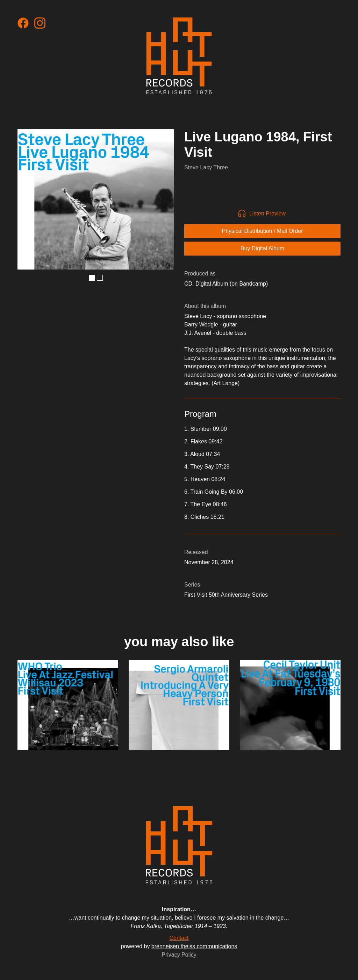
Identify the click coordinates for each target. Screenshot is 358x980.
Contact (179, 938)
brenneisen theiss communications (194, 946)
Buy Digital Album (262, 248)
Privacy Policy (179, 955)
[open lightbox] (96, 199)
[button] (92, 278)
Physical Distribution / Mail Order (262, 231)
